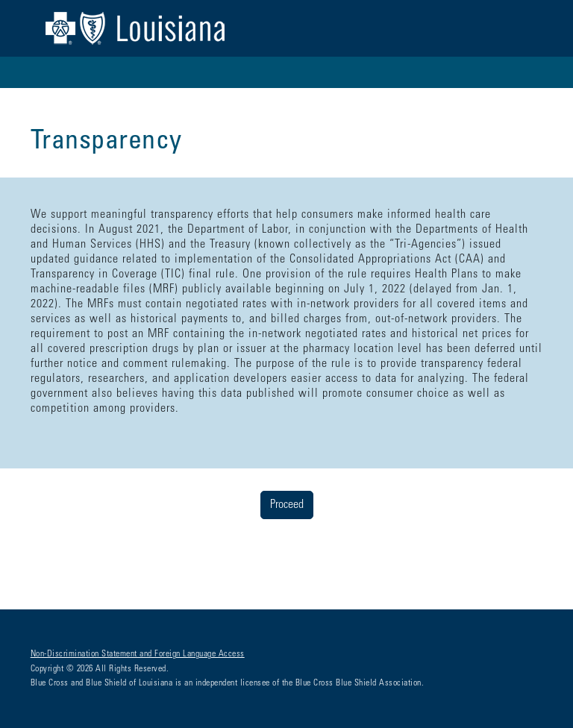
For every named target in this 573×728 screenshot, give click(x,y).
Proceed (287, 505)
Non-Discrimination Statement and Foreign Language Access (138, 654)
